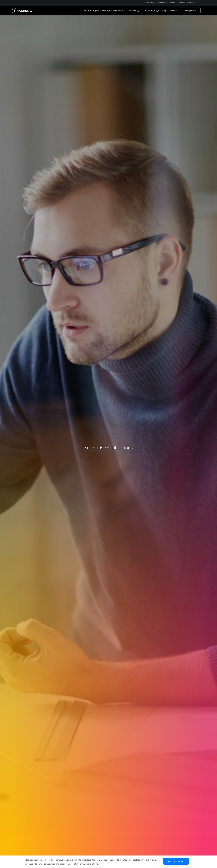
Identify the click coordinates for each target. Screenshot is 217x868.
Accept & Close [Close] (176, 861)
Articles (162, 3)
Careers (181, 3)
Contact (191, 3)
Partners (171, 3)
